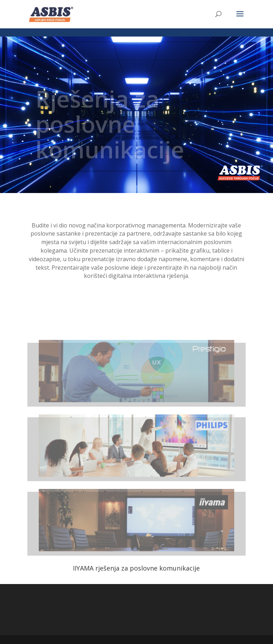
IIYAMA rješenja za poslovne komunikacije (136, 568)
